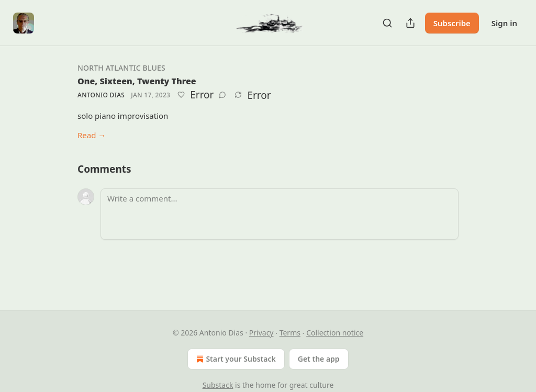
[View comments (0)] (222, 95)
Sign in (504, 23)
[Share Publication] (410, 23)
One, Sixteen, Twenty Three (137, 81)
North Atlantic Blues (121, 68)
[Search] (387, 23)
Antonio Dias (101, 95)
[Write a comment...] (280, 214)
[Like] (181, 95)
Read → (92, 135)
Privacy (261, 333)
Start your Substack (235, 359)
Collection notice (335, 333)
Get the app (319, 359)
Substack (218, 385)
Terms (290, 333)
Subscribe (452, 23)
